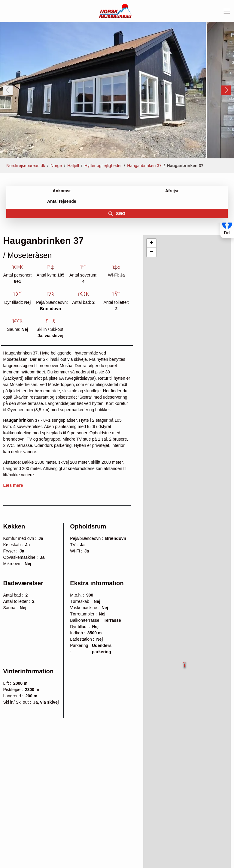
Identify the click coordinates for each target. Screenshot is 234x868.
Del (227, 233)
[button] (185, 663)
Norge (56, 166)
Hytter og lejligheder (103, 166)
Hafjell (73, 166)
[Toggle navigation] (227, 11)
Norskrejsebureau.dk (26, 166)
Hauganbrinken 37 (144, 166)
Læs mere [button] (13, 485)
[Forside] (115, 11)
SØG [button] (117, 214)
